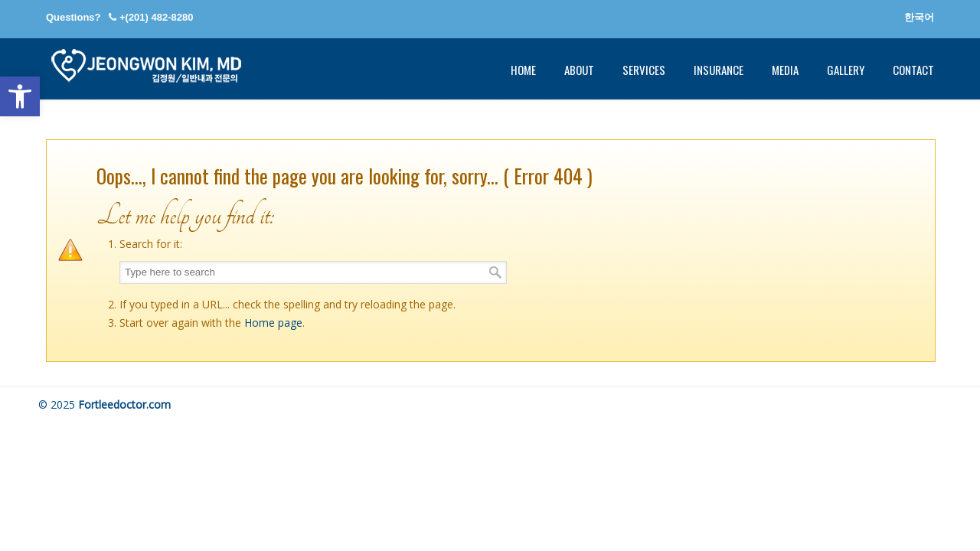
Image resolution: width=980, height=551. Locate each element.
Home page (273, 323)
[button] (20, 96)
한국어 (919, 17)
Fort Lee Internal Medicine (146, 66)
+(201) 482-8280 (157, 17)
